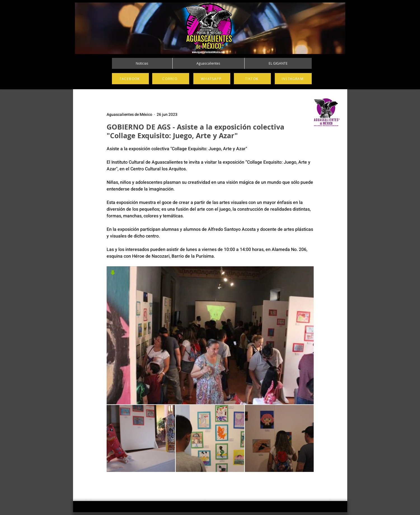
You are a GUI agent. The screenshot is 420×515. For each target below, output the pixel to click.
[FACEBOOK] (130, 79)
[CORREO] (171, 79)
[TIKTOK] (252, 79)
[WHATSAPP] (212, 79)
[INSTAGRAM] (293, 79)
